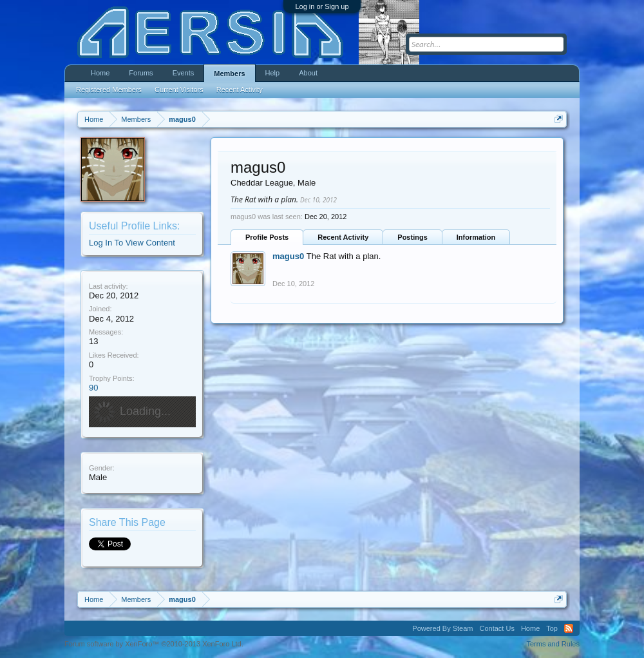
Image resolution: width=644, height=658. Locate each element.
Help (273, 73)
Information (476, 237)
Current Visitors (179, 90)
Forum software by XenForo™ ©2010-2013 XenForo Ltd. (154, 644)
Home (100, 73)
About (308, 73)
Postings (412, 237)
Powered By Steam (442, 628)
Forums (141, 73)
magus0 (288, 256)
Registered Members (109, 90)
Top (552, 628)
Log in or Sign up (322, 6)
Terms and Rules (553, 644)
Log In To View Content (132, 243)
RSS (569, 628)
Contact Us (497, 628)
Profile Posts (267, 237)
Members (229, 73)
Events (184, 73)
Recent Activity (343, 237)
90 (93, 388)
